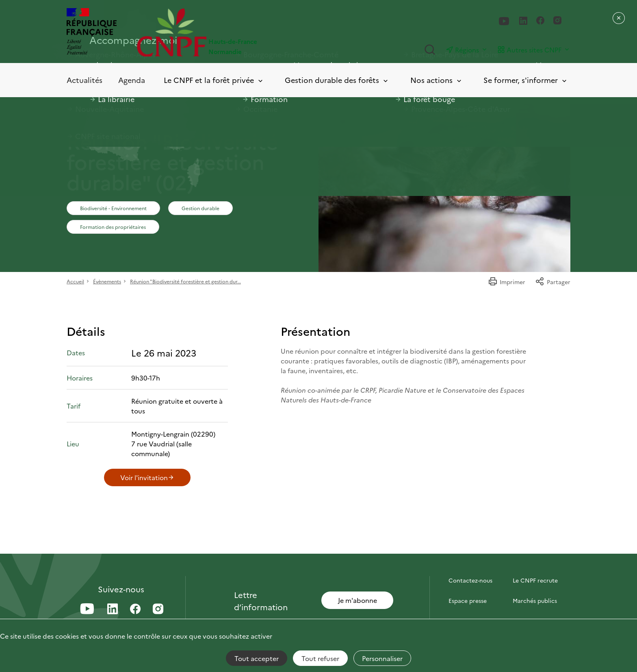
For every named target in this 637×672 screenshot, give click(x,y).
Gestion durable (200, 208)
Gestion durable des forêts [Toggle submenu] (337, 80)
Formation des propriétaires (113, 227)
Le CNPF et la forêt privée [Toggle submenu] (214, 80)
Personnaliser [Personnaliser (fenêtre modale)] (382, 658)
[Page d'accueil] (228, 32)
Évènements (107, 281)
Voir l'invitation (147, 477)
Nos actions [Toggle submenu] (437, 80)
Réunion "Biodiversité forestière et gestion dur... (185, 281)
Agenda (132, 80)
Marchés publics (535, 600)
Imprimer (507, 282)
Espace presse (468, 600)
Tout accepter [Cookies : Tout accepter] (257, 658)
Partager (553, 282)
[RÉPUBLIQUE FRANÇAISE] (92, 32)
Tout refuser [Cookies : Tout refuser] (320, 658)
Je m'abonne (357, 600)
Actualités (84, 80)
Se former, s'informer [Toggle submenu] (526, 80)
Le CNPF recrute (535, 580)
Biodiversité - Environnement (113, 208)
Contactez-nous (470, 580)
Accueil (75, 281)
